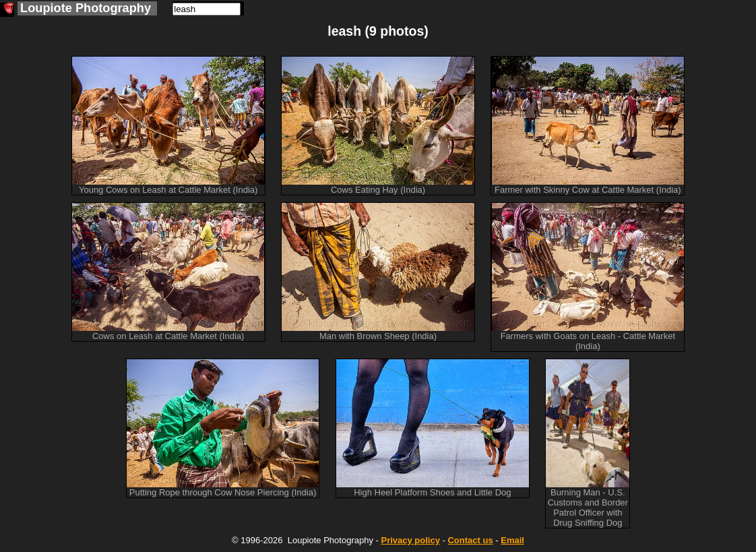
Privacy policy (410, 540)
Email (512, 540)
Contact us (470, 540)
